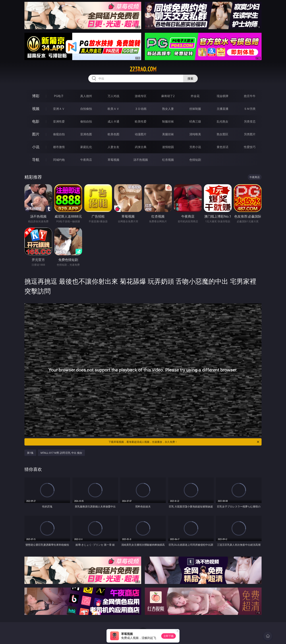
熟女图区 (223, 134)
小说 (36, 147)
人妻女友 (113, 147)
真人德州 (86, 96)
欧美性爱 (141, 121)
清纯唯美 (195, 134)
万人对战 (113, 96)
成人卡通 (113, 121)
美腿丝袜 (168, 134)
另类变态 (250, 121)
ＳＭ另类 (250, 109)
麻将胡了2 (168, 96)
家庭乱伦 (86, 147)
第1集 (30, 453)
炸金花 (195, 96)
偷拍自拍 (86, 121)
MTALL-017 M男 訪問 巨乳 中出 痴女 (61, 453)
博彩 (36, 96)
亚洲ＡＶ (59, 109)
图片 (36, 134)
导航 (36, 160)
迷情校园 (168, 147)
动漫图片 (141, 134)
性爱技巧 (250, 147)
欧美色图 (113, 134)
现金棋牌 (223, 96)
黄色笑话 (223, 147)
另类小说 (195, 147)
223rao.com (143, 69)
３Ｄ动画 (141, 109)
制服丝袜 (168, 121)
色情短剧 (195, 160)
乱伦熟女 (223, 121)
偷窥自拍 (59, 134)
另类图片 (250, 134)
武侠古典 (141, 147)
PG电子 (59, 96)
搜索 (190, 78)
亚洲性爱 (59, 121)
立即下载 (169, 636)
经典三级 (195, 121)
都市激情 (59, 147)
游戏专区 (141, 96)
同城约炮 (59, 160)
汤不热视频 (141, 160)
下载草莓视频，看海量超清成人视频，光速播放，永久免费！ (184, 442)
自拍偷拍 (86, 109)
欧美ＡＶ (113, 109)
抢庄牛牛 (250, 96)
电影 (36, 121)
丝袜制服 (195, 109)
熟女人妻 (168, 109)
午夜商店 (86, 160)
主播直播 (223, 109)
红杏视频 (168, 160)
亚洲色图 (86, 134)
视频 (36, 109)
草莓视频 (113, 160)
